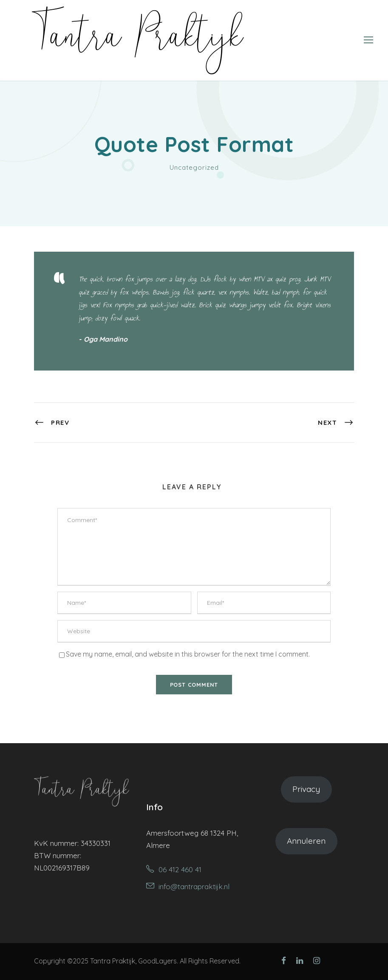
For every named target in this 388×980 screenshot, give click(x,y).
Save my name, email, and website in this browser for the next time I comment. (188, 654)
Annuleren (306, 841)
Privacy (306, 789)
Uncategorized (194, 167)
